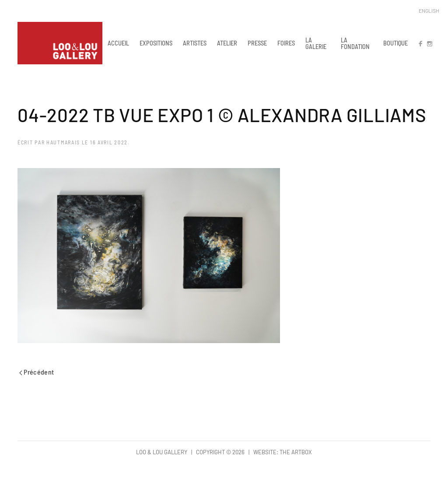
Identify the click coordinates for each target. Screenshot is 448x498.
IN (429, 43)
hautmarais (63, 142)
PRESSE (257, 43)
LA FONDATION (355, 43)
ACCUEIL (118, 43)
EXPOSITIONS (156, 43)
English (429, 11)
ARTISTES (195, 43)
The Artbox (296, 452)
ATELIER (227, 43)
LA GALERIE (316, 43)
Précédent (37, 372)
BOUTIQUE (395, 43)
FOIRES (286, 43)
